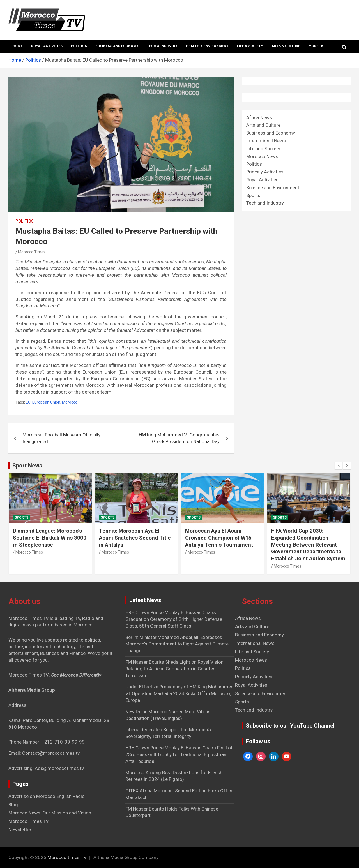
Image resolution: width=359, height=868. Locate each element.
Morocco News (262, 156)
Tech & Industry (162, 46)
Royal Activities (47, 46)
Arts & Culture (286, 46)
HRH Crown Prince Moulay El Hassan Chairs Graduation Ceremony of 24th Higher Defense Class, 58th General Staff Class (174, 619)
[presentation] (339, 466)
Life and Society (263, 149)
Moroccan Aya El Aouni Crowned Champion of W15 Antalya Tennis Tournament (219, 538)
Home (18, 46)
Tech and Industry (265, 203)
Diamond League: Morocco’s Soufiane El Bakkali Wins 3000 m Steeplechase (50, 538)
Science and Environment (273, 188)
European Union (46, 402)
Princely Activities (265, 172)
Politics (79, 46)
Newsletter (20, 830)
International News (266, 141)
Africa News (259, 117)
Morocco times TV (67, 857)
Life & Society (250, 46)
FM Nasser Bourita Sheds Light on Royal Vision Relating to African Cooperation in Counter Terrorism (174, 669)
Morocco (70, 402)
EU (28, 402)
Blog (13, 805)
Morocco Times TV (29, 821)
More (313, 46)
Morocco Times (32, 252)
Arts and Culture (263, 125)
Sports (253, 195)
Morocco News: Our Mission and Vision (50, 813)
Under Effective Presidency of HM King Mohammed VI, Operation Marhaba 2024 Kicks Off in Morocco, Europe (179, 693)
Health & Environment (207, 46)
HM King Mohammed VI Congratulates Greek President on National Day (179, 438)
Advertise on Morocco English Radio (47, 796)
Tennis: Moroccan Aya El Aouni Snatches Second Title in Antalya (135, 538)
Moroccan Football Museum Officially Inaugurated (61, 438)
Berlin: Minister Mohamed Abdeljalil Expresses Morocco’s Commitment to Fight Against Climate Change (177, 644)
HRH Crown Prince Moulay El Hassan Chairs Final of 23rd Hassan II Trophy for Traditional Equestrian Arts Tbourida (179, 754)
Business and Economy (117, 46)
